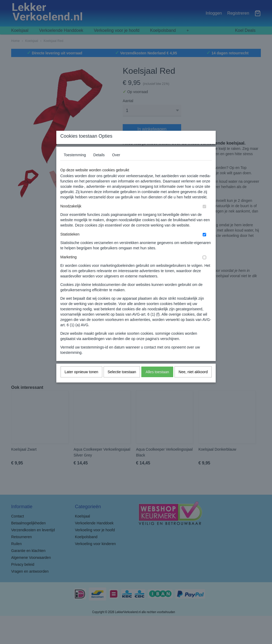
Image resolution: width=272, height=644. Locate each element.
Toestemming (75, 165)
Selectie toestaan (122, 382)
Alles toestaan (157, 382)
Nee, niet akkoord (193, 382)
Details (99, 165)
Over (116, 165)
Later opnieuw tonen (81, 382)
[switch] (204, 217)
